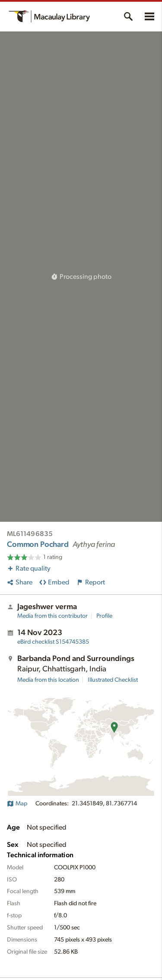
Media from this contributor (52, 616)
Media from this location (48, 680)
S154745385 (53, 642)
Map (17, 804)
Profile (104, 616)
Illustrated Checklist (113, 680)
